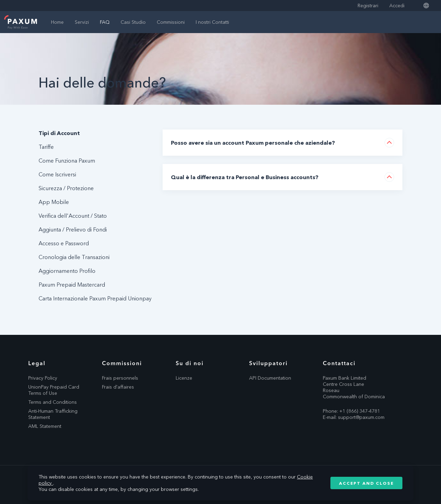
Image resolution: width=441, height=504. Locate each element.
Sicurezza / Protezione (66, 188)
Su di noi (190, 363)
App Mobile (54, 202)
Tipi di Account (59, 133)
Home (57, 22)
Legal (37, 363)
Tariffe (46, 147)
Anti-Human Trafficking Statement (53, 414)
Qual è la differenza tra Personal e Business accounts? (245, 177)
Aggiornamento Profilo (67, 271)
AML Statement (45, 426)
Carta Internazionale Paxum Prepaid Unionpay (95, 298)
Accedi (397, 6)
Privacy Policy (43, 378)
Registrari (368, 6)
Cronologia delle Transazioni (74, 257)
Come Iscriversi (57, 174)
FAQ (105, 22)
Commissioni (171, 22)
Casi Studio (133, 22)
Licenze (184, 378)
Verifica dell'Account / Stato (73, 216)
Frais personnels (120, 378)
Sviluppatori (268, 363)
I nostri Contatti (212, 22)
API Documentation (270, 378)
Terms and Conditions (53, 402)
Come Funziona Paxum (67, 161)
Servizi (82, 22)
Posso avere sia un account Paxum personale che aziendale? (253, 143)
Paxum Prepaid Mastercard (72, 285)
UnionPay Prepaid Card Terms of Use (54, 390)
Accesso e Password (64, 243)
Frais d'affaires (118, 387)
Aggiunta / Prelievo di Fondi (73, 229)
